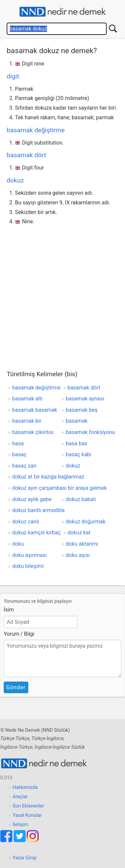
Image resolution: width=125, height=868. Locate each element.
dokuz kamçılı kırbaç (37, 533)
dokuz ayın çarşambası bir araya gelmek (60, 488)
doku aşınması (30, 555)
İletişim (20, 825)
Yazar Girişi (25, 858)
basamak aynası (85, 399)
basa (18, 443)
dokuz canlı (26, 522)
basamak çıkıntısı (33, 432)
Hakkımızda (25, 787)
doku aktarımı (82, 544)
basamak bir (27, 421)
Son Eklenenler (28, 806)
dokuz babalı (81, 499)
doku (18, 544)
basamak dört (26, 155)
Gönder (16, 687)
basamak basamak (35, 410)
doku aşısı (78, 555)
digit (13, 76)
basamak (77, 421)
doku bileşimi (28, 566)
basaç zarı (24, 466)
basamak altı (27, 399)
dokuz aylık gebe (32, 499)
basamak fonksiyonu (90, 432)
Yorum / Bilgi (19, 634)
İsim (9, 610)
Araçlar (20, 797)
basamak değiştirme (36, 130)
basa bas (76, 443)
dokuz (15, 180)
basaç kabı (78, 454)
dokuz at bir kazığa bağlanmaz (48, 477)
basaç (19, 454)
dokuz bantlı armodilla (38, 510)
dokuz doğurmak (85, 522)
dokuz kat (79, 533)
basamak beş (81, 410)
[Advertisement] (62, 292)
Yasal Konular (27, 815)
